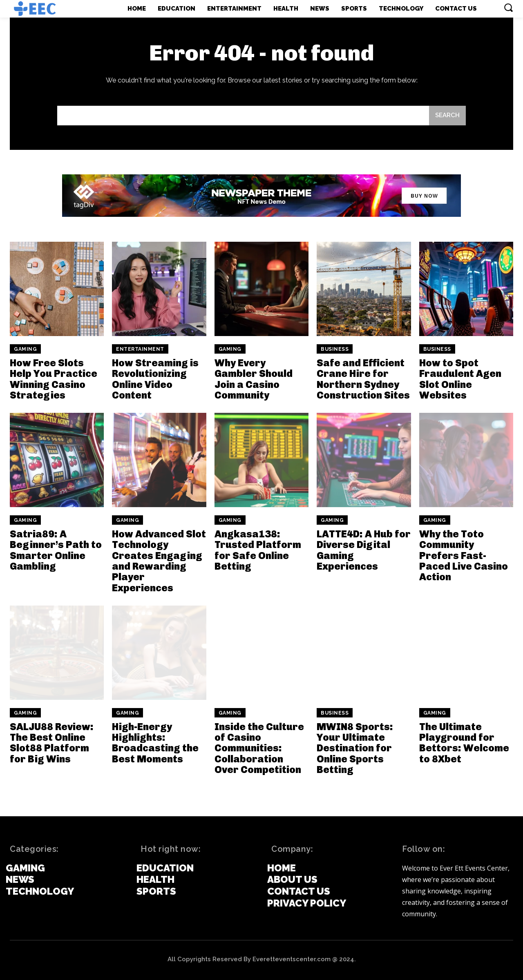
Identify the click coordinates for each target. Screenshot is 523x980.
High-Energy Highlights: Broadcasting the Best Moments (155, 743)
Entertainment (140, 349)
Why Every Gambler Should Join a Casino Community (254, 379)
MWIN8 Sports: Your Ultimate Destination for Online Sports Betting (355, 748)
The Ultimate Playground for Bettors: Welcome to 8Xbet (464, 743)
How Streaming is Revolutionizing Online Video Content (155, 379)
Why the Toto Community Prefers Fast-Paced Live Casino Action (464, 556)
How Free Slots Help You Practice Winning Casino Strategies (54, 379)
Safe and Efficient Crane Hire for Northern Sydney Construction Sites (363, 379)
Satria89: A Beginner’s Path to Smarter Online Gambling (56, 550)
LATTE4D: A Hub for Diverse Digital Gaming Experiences (364, 550)
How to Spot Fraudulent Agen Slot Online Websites (460, 379)
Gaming (25, 349)
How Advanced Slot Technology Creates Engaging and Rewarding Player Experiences (159, 561)
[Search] (447, 116)
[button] (508, 7)
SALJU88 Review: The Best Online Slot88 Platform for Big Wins (52, 743)
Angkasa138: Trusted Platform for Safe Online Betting (258, 550)
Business (335, 349)
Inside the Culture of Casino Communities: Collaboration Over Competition (259, 748)
